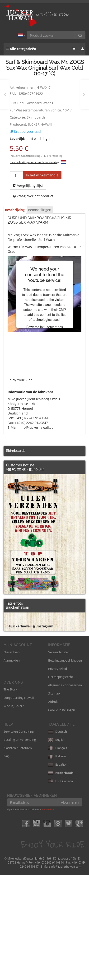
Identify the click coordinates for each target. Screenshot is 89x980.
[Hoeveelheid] (16, 175)
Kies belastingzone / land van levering (35, 162)
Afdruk (53, 807)
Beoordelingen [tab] (40, 210)
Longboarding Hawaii (19, 803)
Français (58, 853)
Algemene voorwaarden (65, 790)
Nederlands (61, 878)
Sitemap (54, 798)
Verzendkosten (59, 757)
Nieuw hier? (12, 757)
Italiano (57, 861)
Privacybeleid (58, 774)
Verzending (55, 156)
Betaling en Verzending (20, 845)
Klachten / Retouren (18, 853)
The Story (10, 794)
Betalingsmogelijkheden (65, 765)
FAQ (7, 861)
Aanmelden (12, 765)
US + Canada (61, 886)
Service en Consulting (19, 837)
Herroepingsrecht (61, 782)
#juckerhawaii (17, 607)
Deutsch (58, 837)
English (57, 845)
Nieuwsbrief (48, 914)
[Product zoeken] (51, 35)
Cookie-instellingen (62, 815)
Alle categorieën (21, 49)
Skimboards (36, 117)
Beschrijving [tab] (15, 210)
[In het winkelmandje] (42, 175)
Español (57, 870)
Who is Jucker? (14, 811)
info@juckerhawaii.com (66, 972)
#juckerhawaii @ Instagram (31, 731)
